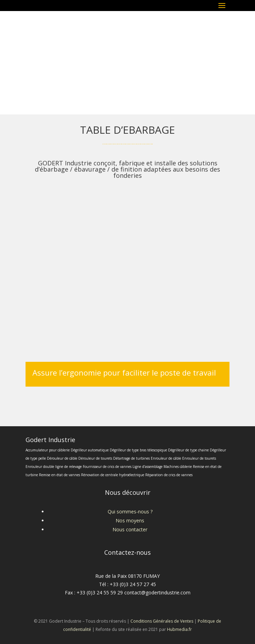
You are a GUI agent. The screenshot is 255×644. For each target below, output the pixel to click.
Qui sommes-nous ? (130, 512)
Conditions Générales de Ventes (162, 621)
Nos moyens (130, 520)
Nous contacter (130, 529)
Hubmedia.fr (179, 629)
